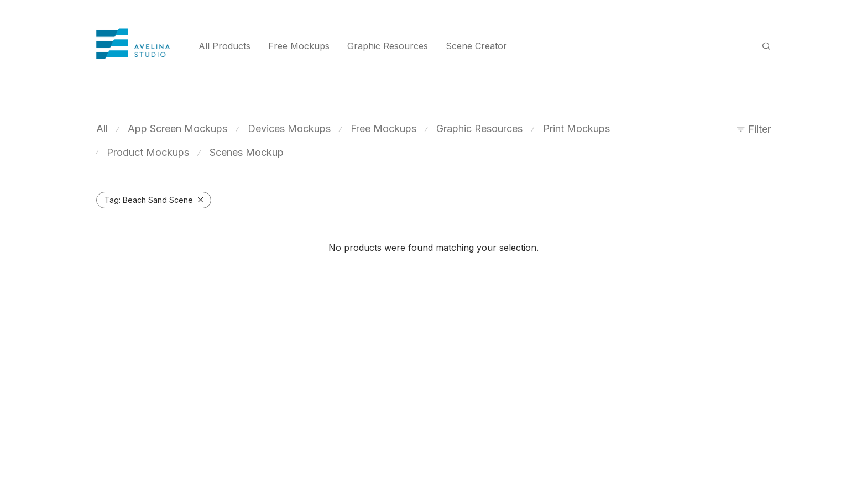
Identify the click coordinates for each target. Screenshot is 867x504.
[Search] (766, 46)
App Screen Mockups (177, 128)
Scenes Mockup (247, 152)
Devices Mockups (289, 128)
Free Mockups (299, 46)
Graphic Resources (388, 46)
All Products (224, 46)
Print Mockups (576, 128)
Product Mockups (148, 152)
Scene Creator (476, 46)
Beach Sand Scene (149, 200)
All (102, 128)
